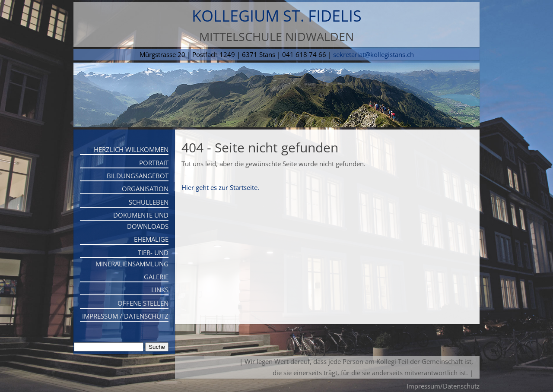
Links (160, 290)
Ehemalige (151, 239)
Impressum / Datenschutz (125, 316)
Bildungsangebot (138, 176)
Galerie (156, 277)
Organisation (145, 189)
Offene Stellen (143, 303)
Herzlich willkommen (131, 149)
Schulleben (149, 202)
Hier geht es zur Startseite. (220, 187)
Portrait (154, 163)
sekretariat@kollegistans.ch (373, 54)
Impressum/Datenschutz (443, 386)
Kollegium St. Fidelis (277, 16)
